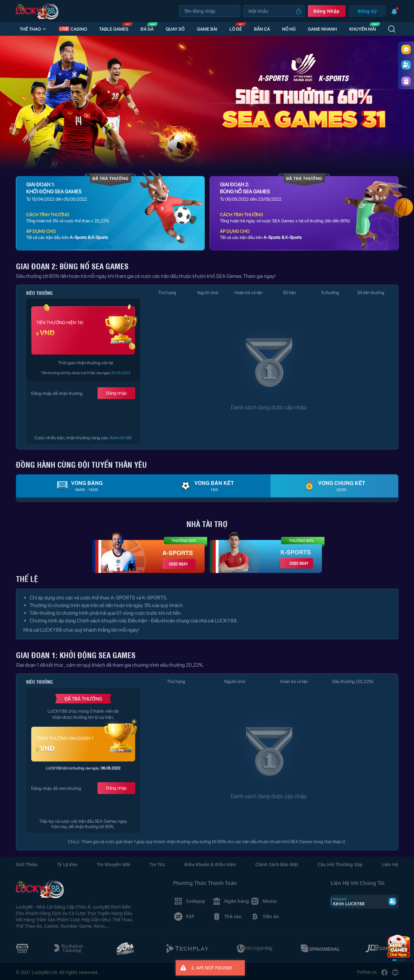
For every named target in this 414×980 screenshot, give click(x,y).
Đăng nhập (327, 11)
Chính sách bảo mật (277, 864)
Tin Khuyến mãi (114, 864)
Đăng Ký (367, 11)
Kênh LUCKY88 (349, 904)
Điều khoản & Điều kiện (210, 864)
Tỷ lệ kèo (67, 864)
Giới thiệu (27, 864)
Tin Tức (157, 864)
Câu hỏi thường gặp (340, 864)
